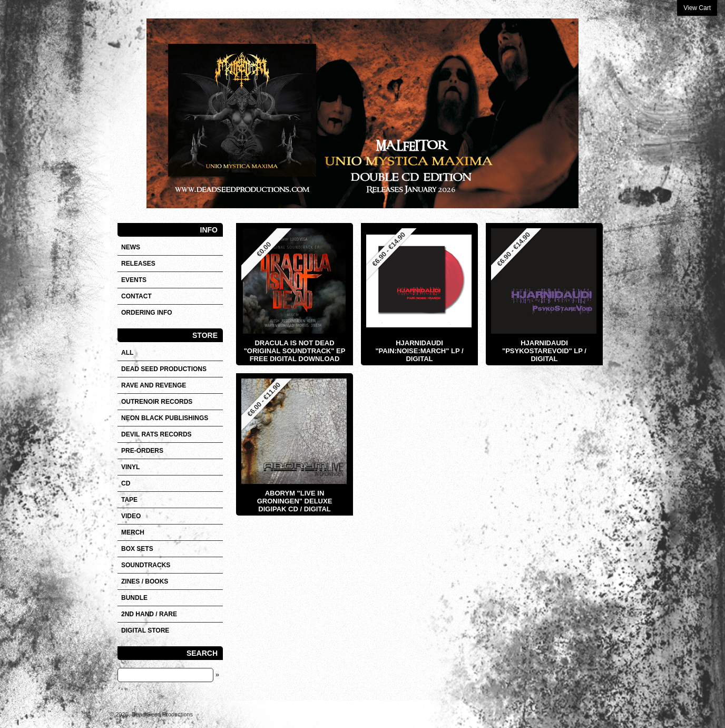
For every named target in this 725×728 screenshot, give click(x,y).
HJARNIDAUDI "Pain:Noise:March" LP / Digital (419, 351)
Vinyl (130, 467)
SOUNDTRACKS (146, 565)
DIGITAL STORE (145, 630)
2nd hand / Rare (149, 614)
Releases (138, 264)
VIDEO (131, 516)
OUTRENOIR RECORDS (157, 402)
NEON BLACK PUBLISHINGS (165, 418)
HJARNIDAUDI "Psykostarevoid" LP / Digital (544, 351)
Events (134, 280)
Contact (136, 296)
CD (126, 483)
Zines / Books (145, 581)
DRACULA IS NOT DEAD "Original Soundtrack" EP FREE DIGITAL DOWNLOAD (295, 351)
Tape (129, 500)
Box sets (137, 549)
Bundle (134, 598)
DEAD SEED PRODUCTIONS (164, 369)
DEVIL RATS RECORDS (156, 434)
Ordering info (147, 313)
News (131, 247)
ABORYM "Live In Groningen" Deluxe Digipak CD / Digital (295, 501)
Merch (133, 532)
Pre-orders (142, 451)
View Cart (697, 8)
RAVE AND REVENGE (154, 385)
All (127, 353)
